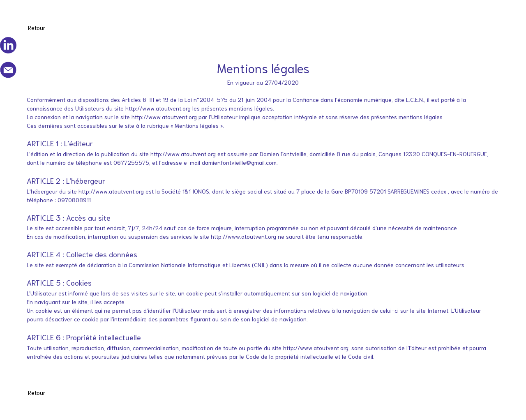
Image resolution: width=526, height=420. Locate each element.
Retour (37, 28)
